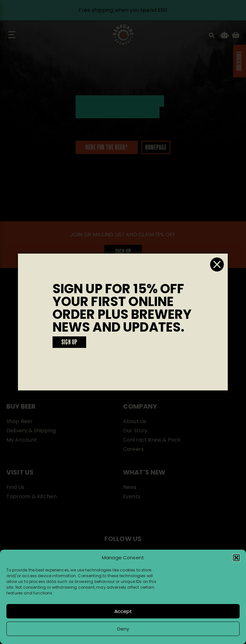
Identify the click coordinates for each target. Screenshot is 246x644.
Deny (123, 629)
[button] (236, 558)
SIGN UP (69, 342)
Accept (123, 611)
